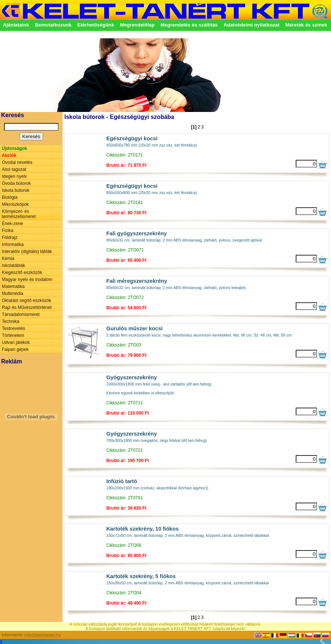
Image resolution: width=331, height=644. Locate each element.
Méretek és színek (306, 25)
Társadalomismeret (21, 314)
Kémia (8, 258)
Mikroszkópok (15, 204)
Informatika (13, 244)
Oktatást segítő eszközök (26, 300)
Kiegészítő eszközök (22, 272)
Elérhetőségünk (96, 25)
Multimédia (13, 293)
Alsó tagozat (14, 169)
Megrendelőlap (137, 25)
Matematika (13, 286)
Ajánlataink (16, 25)
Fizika (8, 230)
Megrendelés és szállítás (189, 25)
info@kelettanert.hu (43, 635)
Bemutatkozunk (53, 25)
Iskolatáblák (13, 265)
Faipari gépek (15, 349)
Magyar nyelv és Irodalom (27, 279)
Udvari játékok (16, 342)
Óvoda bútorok (16, 183)
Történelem (13, 335)
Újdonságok (15, 148)
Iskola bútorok (16, 190)
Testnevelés (13, 328)
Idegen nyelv (14, 176)
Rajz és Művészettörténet (27, 307)
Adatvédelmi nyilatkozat (252, 25)
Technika (10, 321)
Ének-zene (12, 224)
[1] (194, 127)
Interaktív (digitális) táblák (27, 251)
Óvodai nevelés (17, 162)
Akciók (9, 155)
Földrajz (10, 237)
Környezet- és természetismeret (19, 214)
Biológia (10, 197)
